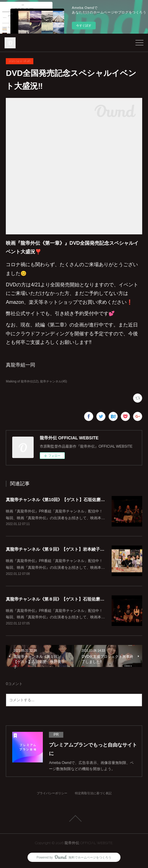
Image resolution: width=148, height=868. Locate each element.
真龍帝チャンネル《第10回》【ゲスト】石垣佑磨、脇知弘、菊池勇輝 (72, 500)
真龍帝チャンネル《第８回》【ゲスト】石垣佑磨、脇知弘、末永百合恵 (74, 599)
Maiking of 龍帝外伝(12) (22, 381)
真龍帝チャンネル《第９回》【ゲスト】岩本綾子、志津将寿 (64, 549)
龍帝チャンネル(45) (54, 381)
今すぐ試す (84, 26)
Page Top (74, 818)
